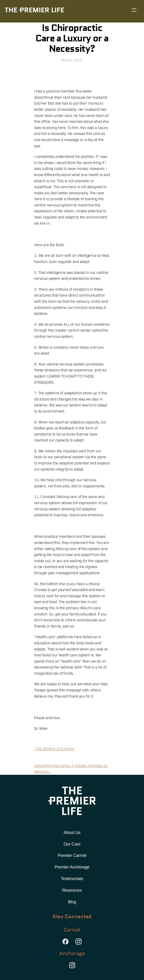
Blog (72, 902)
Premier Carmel (72, 855)
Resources (72, 890)
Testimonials (72, 879)
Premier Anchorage (72, 867)
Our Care (72, 844)
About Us (72, 833)
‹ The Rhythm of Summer (54, 749)
